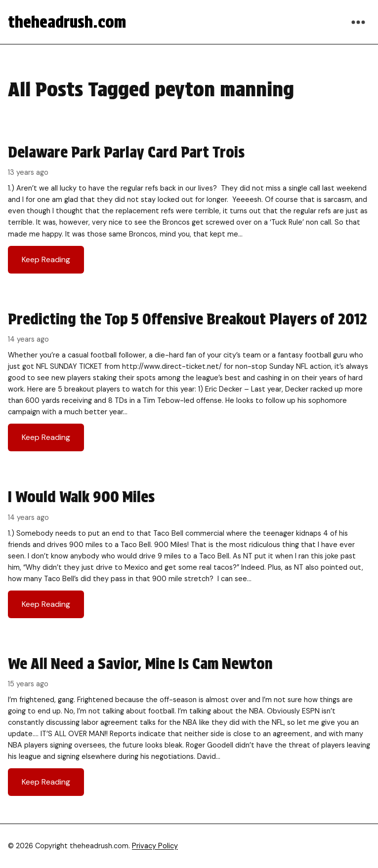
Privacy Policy (155, 846)
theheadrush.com (67, 22)
